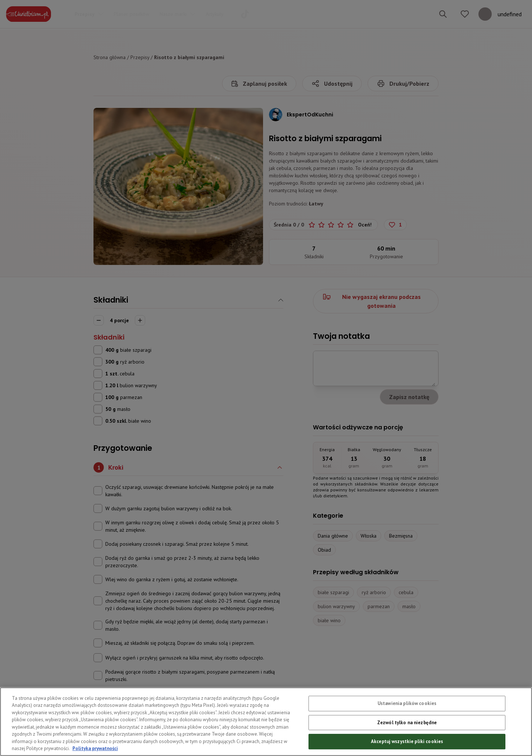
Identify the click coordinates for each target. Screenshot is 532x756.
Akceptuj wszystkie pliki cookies (407, 741)
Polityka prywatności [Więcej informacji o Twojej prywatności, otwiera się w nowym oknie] (95, 748)
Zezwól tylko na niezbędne (407, 723)
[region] (266, 722)
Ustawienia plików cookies (407, 703)
